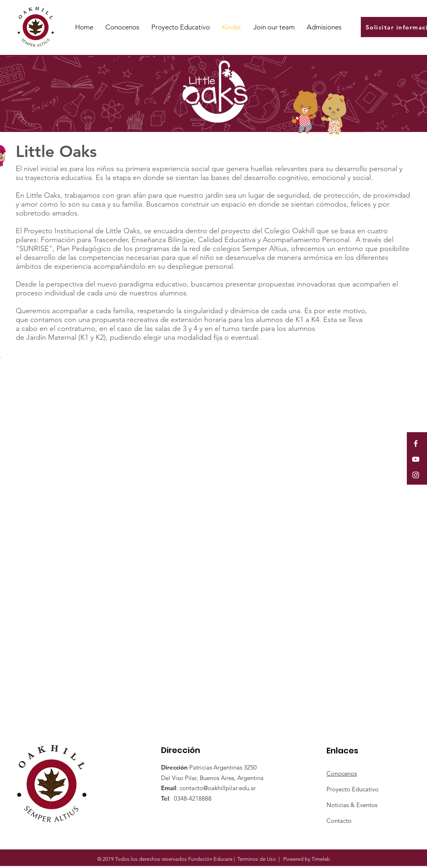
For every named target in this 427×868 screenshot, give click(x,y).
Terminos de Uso (257, 859)
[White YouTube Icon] (416, 459)
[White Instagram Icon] (416, 475)
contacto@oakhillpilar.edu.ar (218, 788)
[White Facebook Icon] (416, 443)
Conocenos (342, 773)
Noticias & (341, 805)
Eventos (367, 805)
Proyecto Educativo (353, 789)
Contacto (339, 821)
